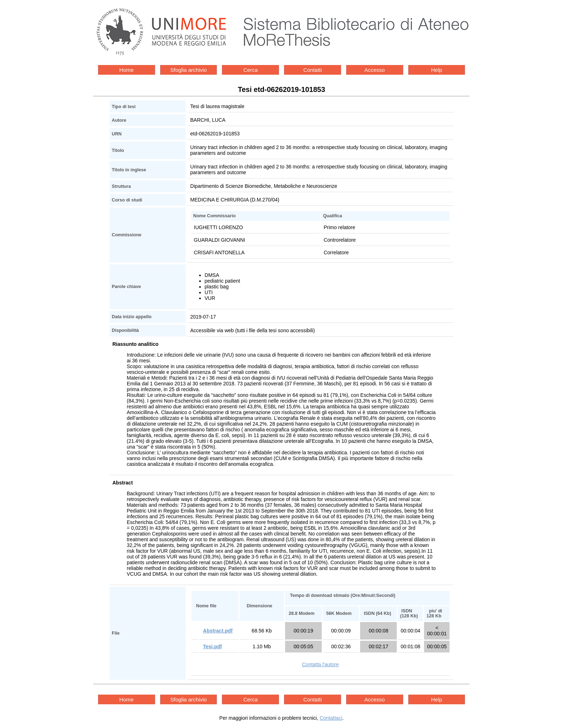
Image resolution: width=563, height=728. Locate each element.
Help (437, 70)
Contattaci (331, 718)
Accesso (375, 70)
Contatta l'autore (320, 664)
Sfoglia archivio (189, 70)
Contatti (313, 70)
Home (126, 70)
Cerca (251, 70)
